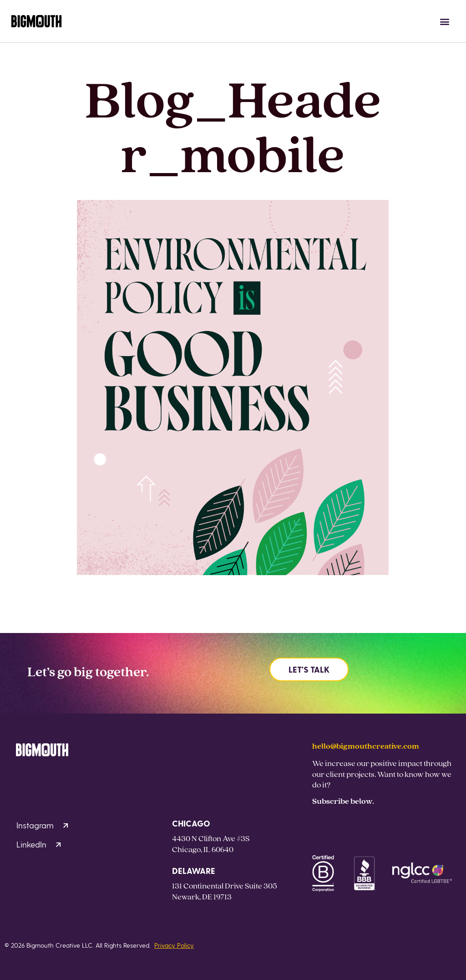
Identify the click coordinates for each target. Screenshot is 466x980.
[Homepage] (36, 21)
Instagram (42, 825)
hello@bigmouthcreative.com (366, 746)
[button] (445, 21)
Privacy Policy (174, 945)
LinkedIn (39, 844)
